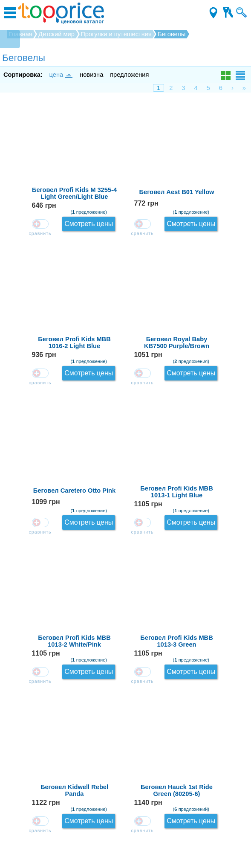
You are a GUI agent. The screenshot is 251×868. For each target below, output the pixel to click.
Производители (126, 835)
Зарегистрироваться (126, 798)
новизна (91, 75)
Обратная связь (126, 762)
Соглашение (126, 822)
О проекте (126, 786)
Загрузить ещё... (126, 727)
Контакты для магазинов (126, 810)
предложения (129, 75)
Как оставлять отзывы (126, 774)
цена (61, 75)
